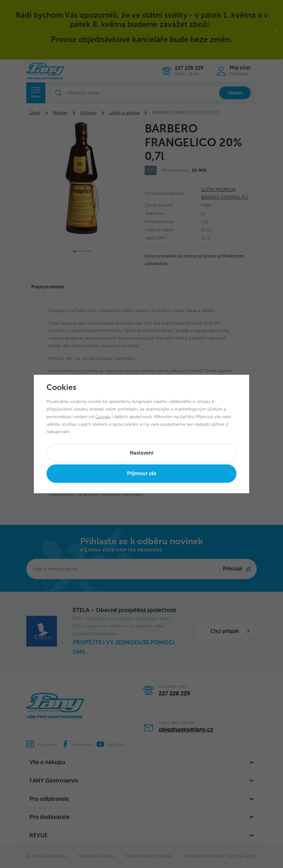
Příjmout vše (142, 473)
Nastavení (141, 453)
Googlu (103, 417)
